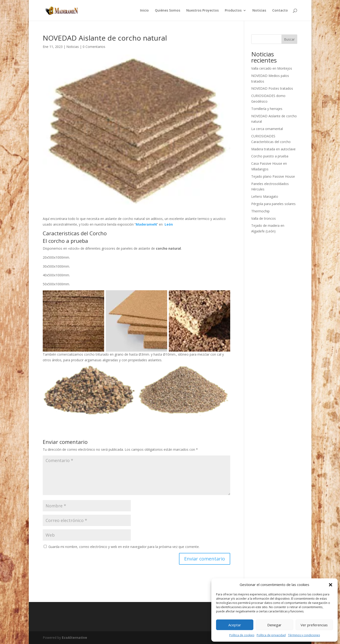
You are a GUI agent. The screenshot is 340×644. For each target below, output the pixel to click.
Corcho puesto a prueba (270, 156)
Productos (233, 11)
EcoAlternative (74, 638)
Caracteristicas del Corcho (75, 233)
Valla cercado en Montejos (272, 68)
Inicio (144, 11)
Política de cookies (242, 635)
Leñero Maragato (265, 196)
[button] (331, 585)
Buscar (289, 39)
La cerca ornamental (267, 129)
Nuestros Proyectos (202, 11)
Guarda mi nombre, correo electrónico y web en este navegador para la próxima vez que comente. (124, 547)
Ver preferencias (314, 625)
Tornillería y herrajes (267, 109)
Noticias (259, 11)
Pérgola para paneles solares (273, 204)
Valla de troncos (263, 218)
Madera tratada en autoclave (273, 149)
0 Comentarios (94, 47)
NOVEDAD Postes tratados (272, 88)
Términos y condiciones (304, 635)
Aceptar (235, 625)
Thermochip (260, 211)
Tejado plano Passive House (273, 176)
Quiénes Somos (168, 11)
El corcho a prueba (65, 241)
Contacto (280, 11)
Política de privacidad (271, 635)
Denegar (274, 625)
